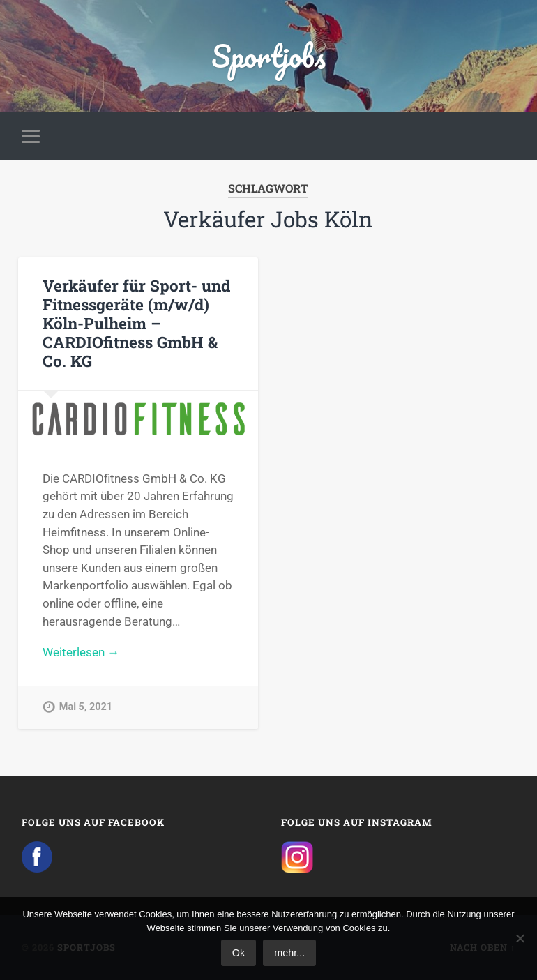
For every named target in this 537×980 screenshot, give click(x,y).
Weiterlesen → (81, 652)
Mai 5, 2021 (86, 707)
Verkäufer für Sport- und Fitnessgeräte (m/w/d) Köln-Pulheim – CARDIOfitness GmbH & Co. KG (136, 323)
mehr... (289, 953)
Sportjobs (268, 55)
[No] (520, 938)
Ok (239, 953)
